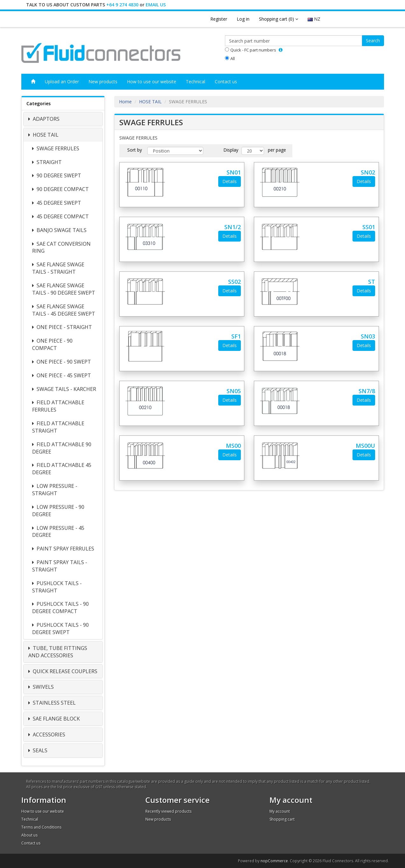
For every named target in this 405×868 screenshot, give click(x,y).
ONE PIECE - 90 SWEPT (63, 362)
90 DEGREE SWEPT (58, 175)
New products (103, 82)
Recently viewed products (168, 811)
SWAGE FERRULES (57, 148)
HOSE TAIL (45, 135)
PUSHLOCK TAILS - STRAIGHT (57, 587)
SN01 (234, 172)
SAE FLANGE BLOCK (56, 719)
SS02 (234, 282)
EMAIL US (156, 5)
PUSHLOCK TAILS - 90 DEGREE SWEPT (60, 629)
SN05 (234, 391)
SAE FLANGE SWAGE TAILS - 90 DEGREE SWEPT (64, 289)
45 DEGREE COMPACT (62, 216)
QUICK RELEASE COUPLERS (64, 671)
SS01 (369, 227)
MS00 (233, 446)
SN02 (368, 172)
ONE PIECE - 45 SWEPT (63, 375)
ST (372, 282)
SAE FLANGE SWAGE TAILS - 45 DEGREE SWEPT (64, 310)
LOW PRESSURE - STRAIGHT (55, 490)
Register (219, 19)
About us (29, 835)
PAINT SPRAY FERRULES (65, 549)
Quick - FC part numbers (253, 50)
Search (373, 41)
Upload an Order (62, 82)
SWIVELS (43, 687)
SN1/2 (233, 227)
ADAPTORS (45, 119)
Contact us (226, 82)
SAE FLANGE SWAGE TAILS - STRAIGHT (58, 268)
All (233, 58)
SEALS (39, 750)
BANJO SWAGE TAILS (61, 230)
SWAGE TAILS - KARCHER (66, 389)
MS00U (365, 446)
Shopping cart (282, 819)
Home (125, 102)
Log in (243, 19)
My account (280, 811)
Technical (196, 82)
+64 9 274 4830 (122, 5)
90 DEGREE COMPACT (62, 189)
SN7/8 (367, 391)
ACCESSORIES (48, 735)
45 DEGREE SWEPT (58, 203)
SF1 (236, 336)
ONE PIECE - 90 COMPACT (52, 344)
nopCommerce (274, 861)
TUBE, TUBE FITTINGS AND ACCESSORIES (58, 652)
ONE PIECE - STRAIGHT (64, 327)
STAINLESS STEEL (54, 703)
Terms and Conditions (41, 827)
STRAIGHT (49, 162)
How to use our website (152, 82)
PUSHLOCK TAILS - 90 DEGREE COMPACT (60, 608)
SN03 (368, 336)
